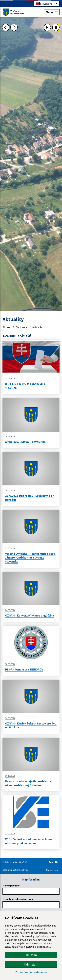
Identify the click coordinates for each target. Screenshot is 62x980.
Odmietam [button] (31, 964)
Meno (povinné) (11, 885)
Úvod (7, 327)
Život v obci (22, 327)
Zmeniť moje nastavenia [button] (31, 972)
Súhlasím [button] (31, 955)
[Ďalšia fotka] (14, 27)
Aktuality (37, 327)
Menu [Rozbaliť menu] (52, 12)
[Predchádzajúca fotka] (6, 27)
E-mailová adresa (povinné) (19, 899)
